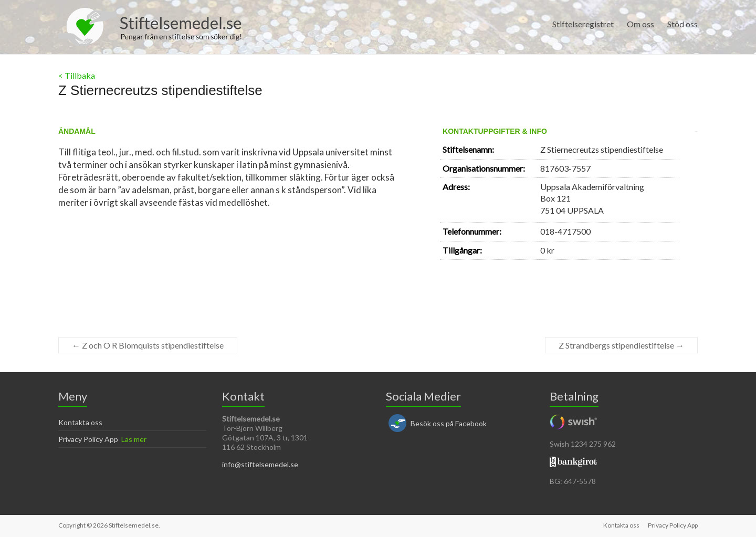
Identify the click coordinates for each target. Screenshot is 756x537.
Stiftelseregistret (583, 24)
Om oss (640, 24)
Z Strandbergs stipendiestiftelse (621, 345)
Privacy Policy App (88, 439)
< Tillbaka (77, 75)
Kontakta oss (80, 422)
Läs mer (134, 439)
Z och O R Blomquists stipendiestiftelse (148, 345)
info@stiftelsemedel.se (260, 464)
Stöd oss (682, 24)
